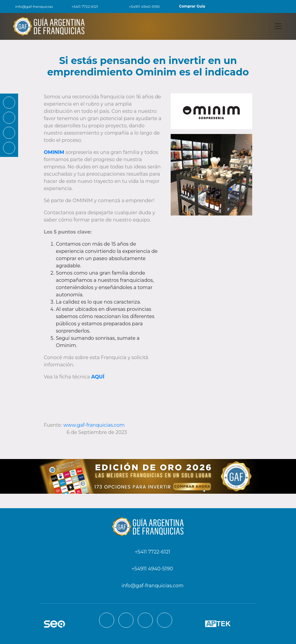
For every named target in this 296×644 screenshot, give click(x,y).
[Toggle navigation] (278, 26)
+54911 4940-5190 (141, 6)
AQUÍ (98, 377)
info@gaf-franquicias (30, 6)
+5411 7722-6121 (81, 6)
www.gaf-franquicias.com (94, 425)
